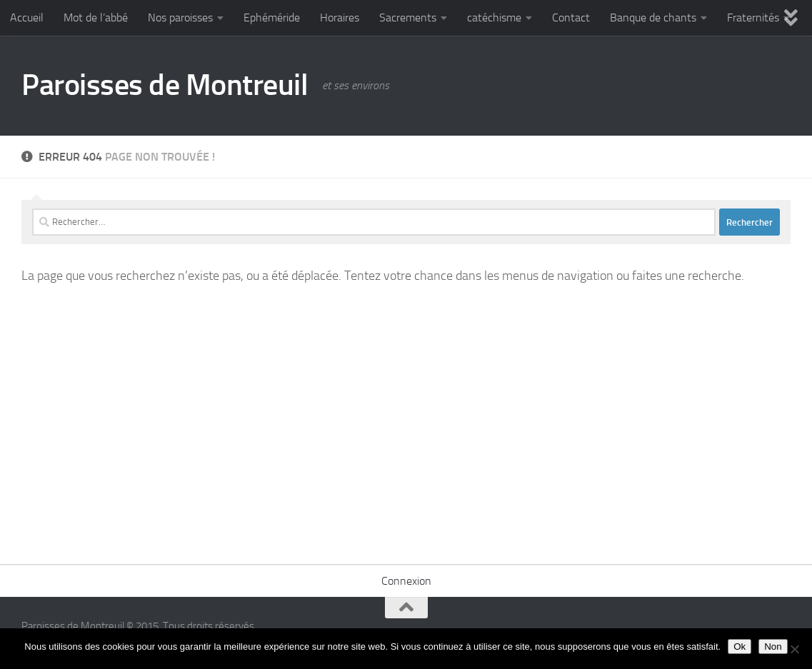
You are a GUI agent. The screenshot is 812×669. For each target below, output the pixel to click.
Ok (740, 647)
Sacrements (408, 17)
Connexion (406, 581)
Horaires (340, 17)
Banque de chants (653, 17)
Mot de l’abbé (96, 17)
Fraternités (753, 17)
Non (773, 647)
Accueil (27, 17)
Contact (571, 17)
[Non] (794, 649)
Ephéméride (272, 17)
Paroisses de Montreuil (165, 85)
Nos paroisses (180, 17)
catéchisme (494, 17)
